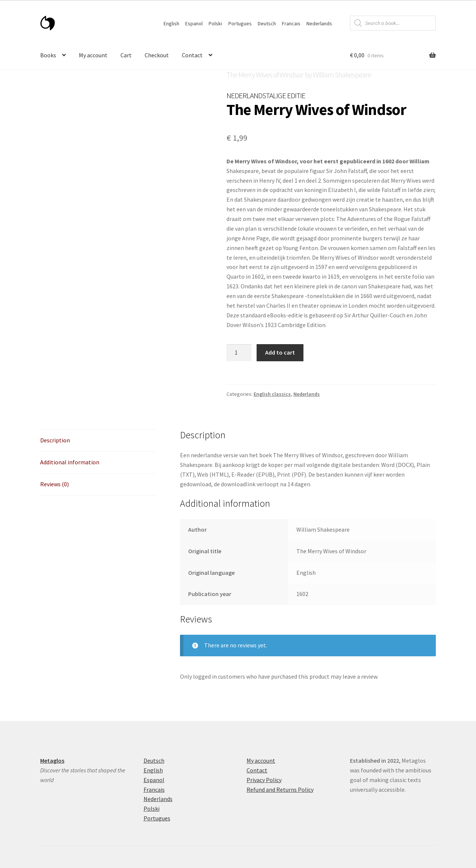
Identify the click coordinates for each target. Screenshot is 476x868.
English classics (272, 394)
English (171, 23)
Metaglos (52, 760)
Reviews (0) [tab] (54, 484)
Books (48, 55)
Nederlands (319, 23)
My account (93, 55)
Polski (215, 23)
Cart (126, 55)
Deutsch (267, 23)
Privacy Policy (264, 780)
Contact (192, 55)
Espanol (194, 23)
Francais (291, 23)
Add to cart (280, 352)
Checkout (157, 55)
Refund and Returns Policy (280, 789)
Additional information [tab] (70, 462)
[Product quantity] (239, 353)
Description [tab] (55, 440)
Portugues (240, 23)
